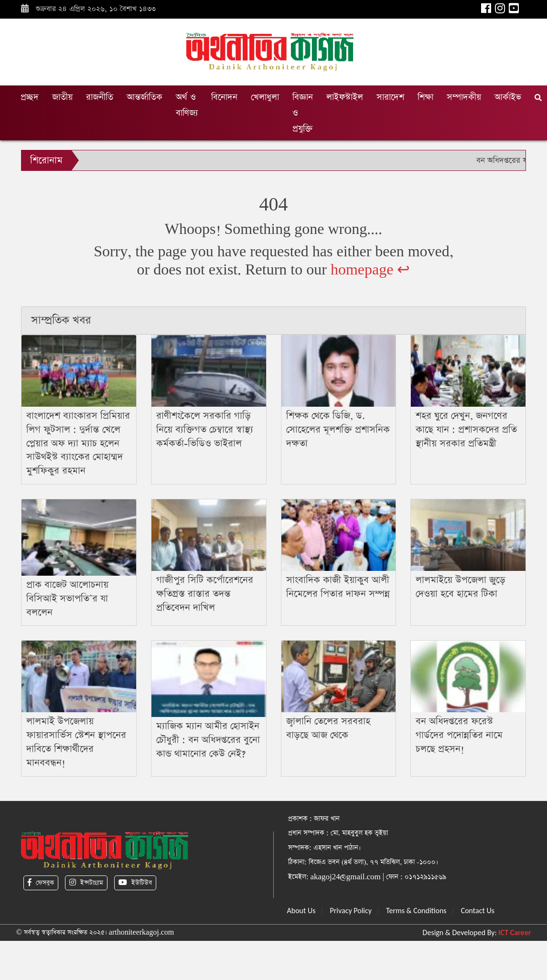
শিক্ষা (425, 97)
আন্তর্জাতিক (145, 97)
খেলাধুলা (265, 97)
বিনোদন (224, 97)
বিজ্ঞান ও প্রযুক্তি (303, 113)
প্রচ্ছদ (30, 97)
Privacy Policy (351, 911)
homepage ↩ (370, 270)
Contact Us (478, 911)
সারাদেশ (390, 97)
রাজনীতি (100, 97)
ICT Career (515, 933)
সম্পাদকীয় (464, 97)
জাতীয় (62, 97)
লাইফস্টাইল (345, 97)
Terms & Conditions (416, 911)
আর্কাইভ (508, 97)
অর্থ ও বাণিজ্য (187, 105)
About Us (301, 911)
